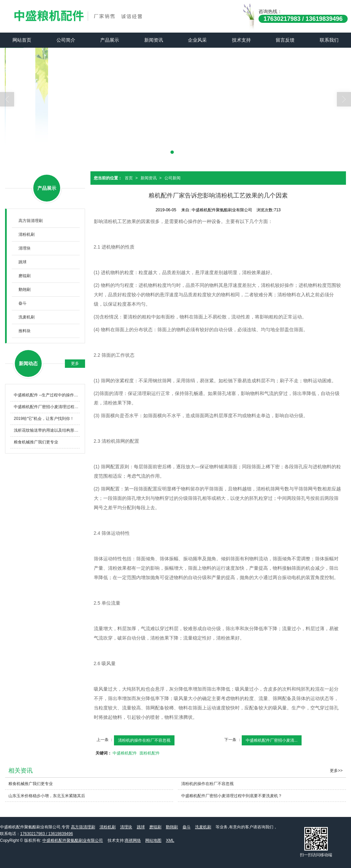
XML (170, 840)
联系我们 (329, 40)
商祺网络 (133, 840)
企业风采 (197, 40)
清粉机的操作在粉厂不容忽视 (144, 740)
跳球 (23, 262)
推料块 (25, 331)
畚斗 (23, 303)
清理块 (25, 248)
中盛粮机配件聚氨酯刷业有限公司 (73, 840)
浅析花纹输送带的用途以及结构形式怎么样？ (47, 430)
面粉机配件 (150, 753)
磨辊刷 (25, 276)
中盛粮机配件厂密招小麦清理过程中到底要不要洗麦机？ (47, 407)
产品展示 (110, 40)
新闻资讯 (154, 40)
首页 (129, 178)
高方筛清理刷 (31, 221)
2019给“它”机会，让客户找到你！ (44, 419)
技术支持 (241, 40)
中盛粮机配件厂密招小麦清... (272, 740)
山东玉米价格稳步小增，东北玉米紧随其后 (47, 796)
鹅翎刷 (25, 290)
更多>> (336, 771)
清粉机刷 (27, 234)
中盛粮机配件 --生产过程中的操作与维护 (47, 395)
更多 (75, 363)
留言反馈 (285, 40)
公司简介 (66, 40)
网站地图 (153, 840)
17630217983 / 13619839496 (47, 834)
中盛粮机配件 (125, 753)
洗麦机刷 (27, 317)
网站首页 (22, 40)
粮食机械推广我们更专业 (36, 442)
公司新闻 (172, 178)
